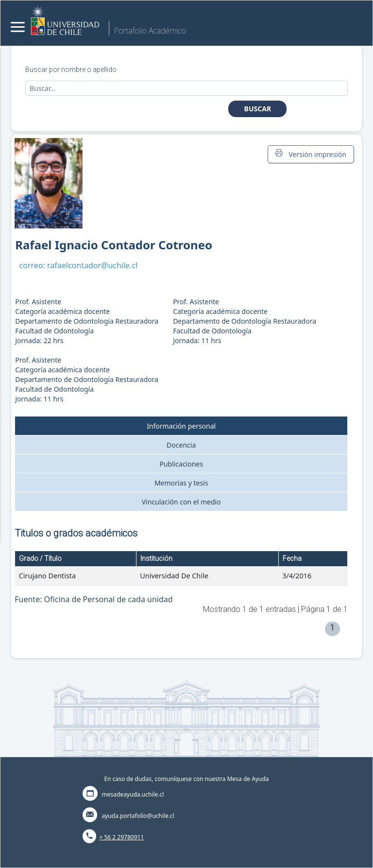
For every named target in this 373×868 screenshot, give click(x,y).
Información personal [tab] (181, 426)
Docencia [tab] (181, 445)
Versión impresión (311, 154)
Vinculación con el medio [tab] (181, 502)
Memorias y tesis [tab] (181, 483)
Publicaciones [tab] (181, 464)
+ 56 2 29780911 (122, 837)
